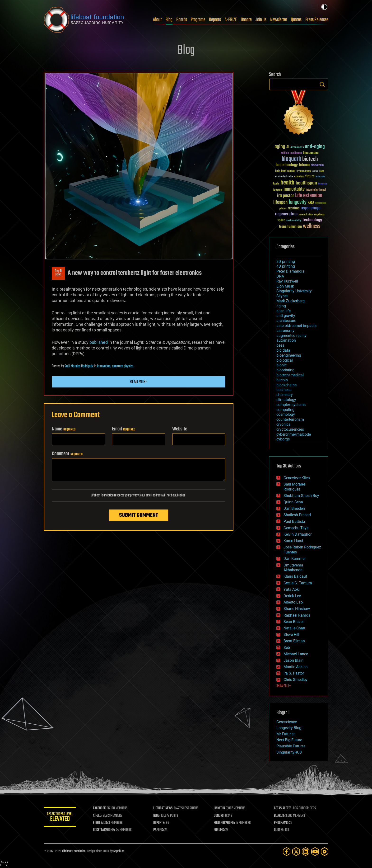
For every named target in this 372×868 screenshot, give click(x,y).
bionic (281, 365)
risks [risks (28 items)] (311, 215)
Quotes (296, 20)
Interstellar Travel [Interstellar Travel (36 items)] (316, 190)
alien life (284, 311)
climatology (286, 400)
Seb (287, 648)
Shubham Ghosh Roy (301, 496)
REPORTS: (160, 823)
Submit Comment (139, 515)
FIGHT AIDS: (101, 823)
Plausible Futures (291, 746)
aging (281, 306)
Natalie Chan (294, 628)
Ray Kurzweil (287, 281)
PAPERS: (159, 830)
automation (286, 340)
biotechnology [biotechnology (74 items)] (287, 165)
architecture (286, 321)
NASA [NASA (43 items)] (311, 203)
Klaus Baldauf (295, 576)
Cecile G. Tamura (298, 583)
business (284, 390)
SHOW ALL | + (284, 686)
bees (280, 345)
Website (180, 429)
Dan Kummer (295, 559)
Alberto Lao (293, 602)
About (157, 20)
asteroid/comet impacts (296, 326)
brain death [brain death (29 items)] (281, 171)
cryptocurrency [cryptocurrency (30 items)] (304, 171)
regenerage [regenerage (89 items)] (311, 208)
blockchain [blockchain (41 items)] (317, 165)
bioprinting (285, 370)
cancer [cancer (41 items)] (291, 171)
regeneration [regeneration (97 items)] (286, 214)
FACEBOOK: (101, 808)
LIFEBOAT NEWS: (164, 808)
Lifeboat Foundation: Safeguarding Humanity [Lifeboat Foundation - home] (84, 20)
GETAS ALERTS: (283, 808)
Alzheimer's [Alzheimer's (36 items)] (297, 148)
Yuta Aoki (292, 589)
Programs (198, 20)
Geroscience (287, 722)
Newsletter (279, 20)
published (99, 342)
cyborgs (283, 439)
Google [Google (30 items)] (276, 184)
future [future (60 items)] (310, 176)
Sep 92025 (58, 273)
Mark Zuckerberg (291, 301)
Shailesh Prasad (297, 515)
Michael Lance (296, 654)
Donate (246, 20)
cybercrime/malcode (294, 434)
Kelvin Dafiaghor (298, 534)
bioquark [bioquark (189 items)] (291, 159)
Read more (139, 382)
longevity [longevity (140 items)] (298, 202)
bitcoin (282, 380)
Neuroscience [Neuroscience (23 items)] (321, 203)
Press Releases (317, 20)
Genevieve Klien (297, 478)
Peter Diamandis (290, 271)
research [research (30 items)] (303, 215)
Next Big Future (289, 740)
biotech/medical (290, 375)
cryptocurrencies (290, 429)
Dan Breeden (294, 508)
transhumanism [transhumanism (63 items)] (290, 227)
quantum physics (123, 366)
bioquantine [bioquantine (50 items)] (311, 153)
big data (283, 350)
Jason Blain (293, 660)
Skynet (282, 296)
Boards (182, 20)
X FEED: (98, 816)
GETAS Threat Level (60, 818)
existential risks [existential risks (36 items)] (284, 177)
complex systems (291, 405)
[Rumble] (325, 851)
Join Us (261, 20)
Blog (169, 20)
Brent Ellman (294, 641)
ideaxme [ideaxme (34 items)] (278, 190)
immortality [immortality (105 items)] (294, 189)
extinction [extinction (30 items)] (299, 177)
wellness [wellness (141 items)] (312, 226)
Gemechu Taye (296, 528)
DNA (280, 276)
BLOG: (157, 816)
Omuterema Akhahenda (293, 568)
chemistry (285, 395)
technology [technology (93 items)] (312, 220)
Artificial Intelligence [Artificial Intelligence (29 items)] (291, 153)
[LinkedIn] (306, 851)
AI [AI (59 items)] (288, 147)
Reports (215, 20)
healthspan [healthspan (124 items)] (306, 183)
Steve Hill (291, 634)
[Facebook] (287, 851)
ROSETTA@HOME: (105, 830)
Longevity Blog (289, 728)
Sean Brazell (294, 622)
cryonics (283, 424)
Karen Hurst (293, 541)
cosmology (286, 414)
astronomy (285, 331)
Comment (67, 454)
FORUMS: (220, 830)
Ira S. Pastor (294, 673)
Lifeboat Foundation (74, 851)
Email (124, 429)
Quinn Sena (293, 502)
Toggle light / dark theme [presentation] (324, 7)
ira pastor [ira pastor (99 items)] (286, 196)
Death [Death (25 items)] (322, 171)
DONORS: (220, 816)
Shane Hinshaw (297, 609)
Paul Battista (294, 521)
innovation (104, 366)
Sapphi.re (119, 851)
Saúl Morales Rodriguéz (79, 366)
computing (285, 410)
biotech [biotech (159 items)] (310, 159)
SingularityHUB (289, 752)
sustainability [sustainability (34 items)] (294, 221)
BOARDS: (280, 816)
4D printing (286, 266)
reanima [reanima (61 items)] (294, 208)
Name (64, 429)
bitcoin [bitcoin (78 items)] (304, 165)
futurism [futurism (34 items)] (320, 177)
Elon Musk (285, 286)
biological (285, 360)
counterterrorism (290, 419)
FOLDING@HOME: (225, 823)
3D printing (286, 262)
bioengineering (289, 355)
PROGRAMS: (281, 823)
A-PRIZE (231, 20)
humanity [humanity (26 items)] (323, 184)
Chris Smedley (295, 680)
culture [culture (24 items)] (315, 171)
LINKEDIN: (220, 808)
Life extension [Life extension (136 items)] (309, 196)
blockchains (286, 385)
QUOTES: (279, 830)
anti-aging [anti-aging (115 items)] (315, 147)
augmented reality (291, 336)
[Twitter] (296, 851)
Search (322, 84)
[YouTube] (315, 851)
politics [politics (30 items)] (283, 209)
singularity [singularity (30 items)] (319, 215)
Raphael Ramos (297, 615)
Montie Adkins (295, 667)
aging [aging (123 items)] (280, 147)
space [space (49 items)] (281, 220)
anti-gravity (286, 316)
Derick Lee (292, 596)
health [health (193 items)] (287, 183)
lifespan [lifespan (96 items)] (280, 202)
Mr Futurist (286, 734)
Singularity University (294, 291)
